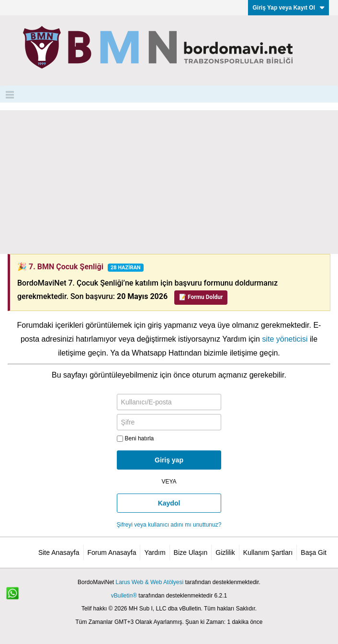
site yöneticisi (285, 339)
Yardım (155, 552)
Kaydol (169, 503)
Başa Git (314, 552)
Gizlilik (225, 552)
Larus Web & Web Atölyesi (149, 582)
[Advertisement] (169, 182)
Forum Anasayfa (112, 552)
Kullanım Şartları (268, 552)
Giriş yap (169, 460)
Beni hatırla (135, 438)
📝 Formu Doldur (201, 297)
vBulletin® (124, 596)
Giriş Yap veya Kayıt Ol (288, 8)
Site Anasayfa (59, 552)
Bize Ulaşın (191, 552)
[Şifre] (169, 422)
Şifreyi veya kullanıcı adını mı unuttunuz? (169, 525)
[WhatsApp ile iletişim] (18, 598)
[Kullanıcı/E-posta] (169, 402)
